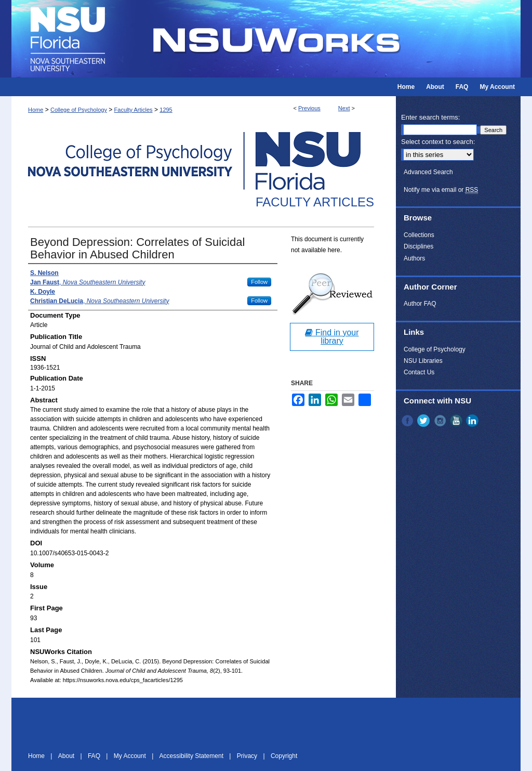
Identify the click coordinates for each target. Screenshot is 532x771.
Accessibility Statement (192, 756)
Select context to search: (438, 142)
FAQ (95, 756)
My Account (131, 756)
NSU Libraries (423, 361)
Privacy (248, 756)
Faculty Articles (134, 110)
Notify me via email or (441, 190)
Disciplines (418, 246)
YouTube (457, 421)
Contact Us (419, 372)
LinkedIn (473, 421)
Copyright (284, 756)
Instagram (441, 421)
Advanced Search (428, 172)
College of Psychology (79, 110)
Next (344, 108)
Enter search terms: (430, 117)
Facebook (408, 421)
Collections (419, 235)
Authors (414, 258)
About (67, 756)
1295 (166, 110)
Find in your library (332, 337)
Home (36, 110)
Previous (309, 108)
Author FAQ (420, 304)
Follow (259, 282)
